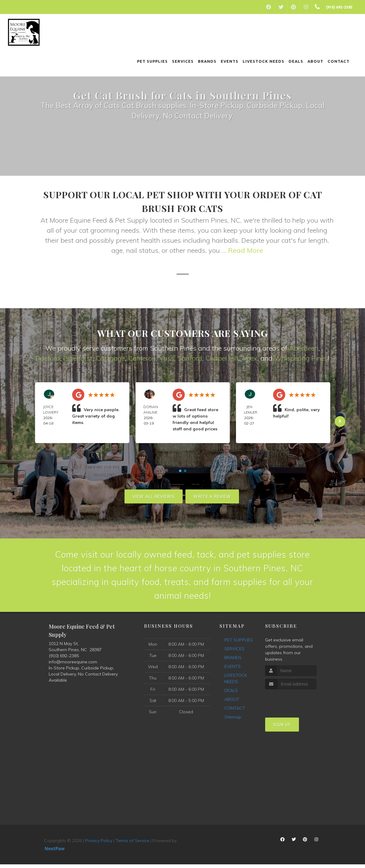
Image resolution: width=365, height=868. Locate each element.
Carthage (110, 358)
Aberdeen (304, 348)
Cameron (142, 358)
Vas (165, 358)
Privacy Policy (99, 844)
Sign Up (282, 728)
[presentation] (298, 704)
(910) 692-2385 (64, 659)
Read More (246, 250)
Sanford (190, 358)
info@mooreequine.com (73, 665)
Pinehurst (78, 358)
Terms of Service (132, 844)
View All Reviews (154, 496)
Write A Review (212, 496)
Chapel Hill (222, 358)
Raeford (48, 358)
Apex (249, 358)
